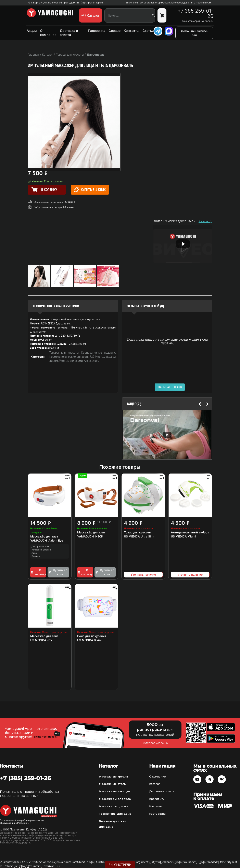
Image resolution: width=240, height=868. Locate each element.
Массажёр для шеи (91, 532)
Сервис (115, 31)
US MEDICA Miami (184, 536)
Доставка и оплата (69, 33)
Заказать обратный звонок (198, 21)
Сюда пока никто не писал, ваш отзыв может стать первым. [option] (167, 341)
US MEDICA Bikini (89, 640)
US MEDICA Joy (41, 640)
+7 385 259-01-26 (195, 14)
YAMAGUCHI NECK (90, 536)
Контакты (131, 31)
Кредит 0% (156, 799)
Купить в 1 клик (90, 190)
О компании (48, 33)
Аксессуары (92, 361)
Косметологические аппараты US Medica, (78, 357)
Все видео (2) (205, 221)
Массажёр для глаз (44, 536)
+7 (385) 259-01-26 (25, 778)
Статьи (148, 31)
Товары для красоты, (65, 353)
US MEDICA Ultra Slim (139, 536)
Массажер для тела (44, 636)
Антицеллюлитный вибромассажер (197, 532)
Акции (32, 31)
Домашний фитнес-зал (194, 33)
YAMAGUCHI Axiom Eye (47, 540)
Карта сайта (157, 814)
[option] (167, 435)
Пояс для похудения (92, 636)
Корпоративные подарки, (99, 353)
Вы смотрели (120, 865)
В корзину (38, 572)
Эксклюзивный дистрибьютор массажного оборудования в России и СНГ (169, 3)
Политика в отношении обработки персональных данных (29, 794)
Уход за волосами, (72, 361)
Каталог (155, 784)
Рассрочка (97, 31)
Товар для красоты (138, 532)
